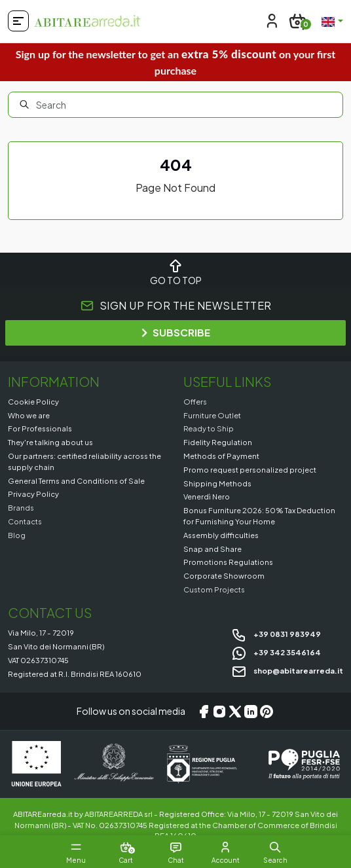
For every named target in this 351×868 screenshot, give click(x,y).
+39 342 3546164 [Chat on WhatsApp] (276, 652)
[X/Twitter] (235, 712)
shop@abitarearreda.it (287, 670)
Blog (17, 535)
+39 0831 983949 (276, 634)
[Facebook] (204, 712)
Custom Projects (214, 589)
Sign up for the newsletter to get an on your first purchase (175, 62)
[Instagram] (219, 712)
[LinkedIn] (251, 712)
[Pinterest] (267, 712)
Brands (21, 507)
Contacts (25, 521)
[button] (275, 847)
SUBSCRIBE (176, 332)
